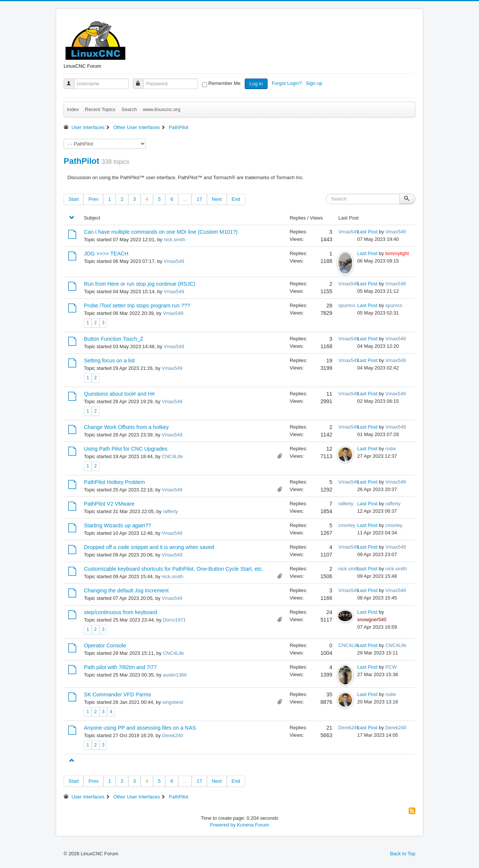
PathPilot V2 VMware (109, 504)
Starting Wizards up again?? (118, 525)
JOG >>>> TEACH (106, 254)
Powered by (223, 825)
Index (73, 109)
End (236, 199)
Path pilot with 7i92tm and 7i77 (120, 667)
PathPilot (81, 161)
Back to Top (403, 854)
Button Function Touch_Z (114, 339)
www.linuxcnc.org (161, 109)
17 (199, 199)
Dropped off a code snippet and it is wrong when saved (149, 547)
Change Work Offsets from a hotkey (126, 427)
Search (129, 109)
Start (74, 199)
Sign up (315, 83)
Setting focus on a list (109, 361)
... (185, 199)
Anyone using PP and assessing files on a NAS (140, 728)
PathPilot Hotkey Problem (114, 482)
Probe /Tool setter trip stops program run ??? (137, 306)
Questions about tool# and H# (119, 394)
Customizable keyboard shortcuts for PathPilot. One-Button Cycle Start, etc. (173, 569)
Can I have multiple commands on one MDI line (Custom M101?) (161, 232)
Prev (93, 199)
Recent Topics (100, 109)
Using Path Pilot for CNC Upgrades (126, 449)
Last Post (367, 232)
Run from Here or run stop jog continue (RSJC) (140, 284)
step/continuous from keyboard (120, 612)
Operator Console (105, 645)
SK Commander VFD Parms (118, 694)
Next (217, 199)
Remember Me (225, 83)
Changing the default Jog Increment (126, 591)
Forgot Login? (287, 83)
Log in (256, 84)
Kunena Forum (253, 825)
